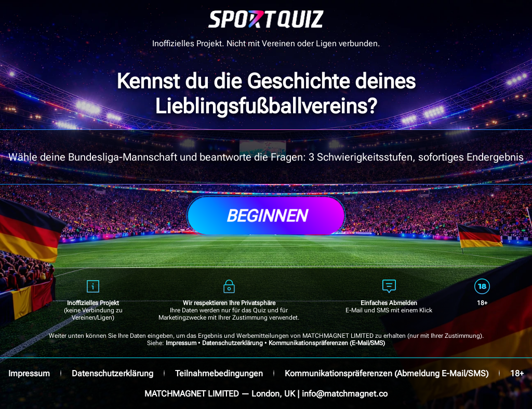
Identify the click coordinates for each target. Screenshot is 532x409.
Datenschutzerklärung (232, 343)
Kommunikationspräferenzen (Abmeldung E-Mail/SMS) (387, 373)
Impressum (181, 343)
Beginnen (266, 216)
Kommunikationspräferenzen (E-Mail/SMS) (327, 343)
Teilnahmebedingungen (219, 373)
